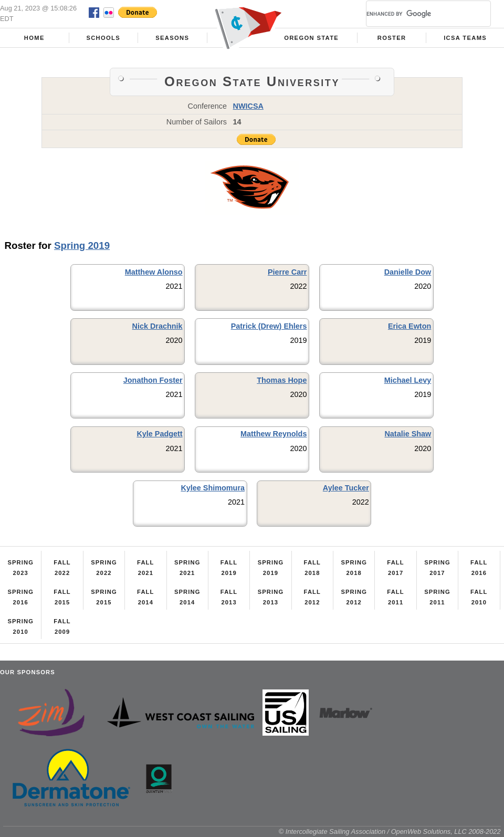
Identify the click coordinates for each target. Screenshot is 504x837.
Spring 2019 (82, 245)
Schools (103, 38)
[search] (416, 14)
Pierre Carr (287, 272)
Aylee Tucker (346, 488)
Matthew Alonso (154, 272)
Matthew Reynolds (274, 434)
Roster (392, 38)
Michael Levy (408, 380)
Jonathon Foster (153, 380)
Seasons (172, 38)
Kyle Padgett (159, 434)
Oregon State (311, 38)
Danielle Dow (408, 272)
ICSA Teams (465, 38)
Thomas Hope (282, 380)
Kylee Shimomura (213, 488)
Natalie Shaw (408, 434)
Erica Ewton (409, 326)
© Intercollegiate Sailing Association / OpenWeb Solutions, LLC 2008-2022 (390, 831)
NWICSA (248, 106)
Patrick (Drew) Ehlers (269, 326)
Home (34, 38)
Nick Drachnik (157, 326)
